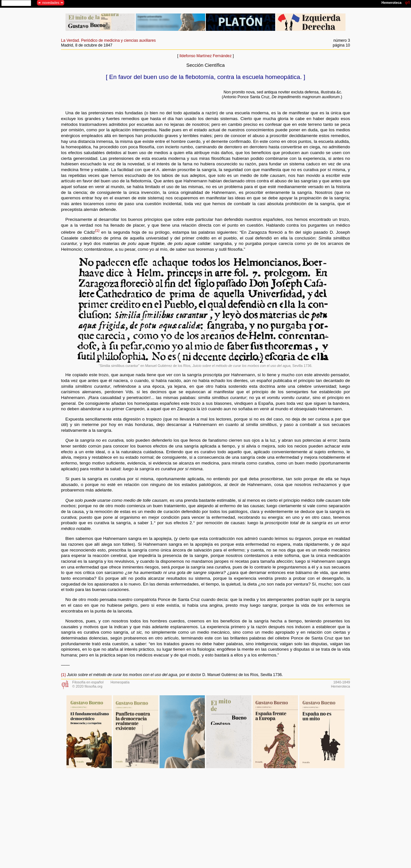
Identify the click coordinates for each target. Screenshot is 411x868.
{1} (97, 230)
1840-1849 (342, 682)
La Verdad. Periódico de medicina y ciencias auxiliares (108, 40)
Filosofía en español (88, 682)
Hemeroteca (341, 686)
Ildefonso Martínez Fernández (206, 56)
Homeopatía (120, 682)
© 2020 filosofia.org (87, 686)
